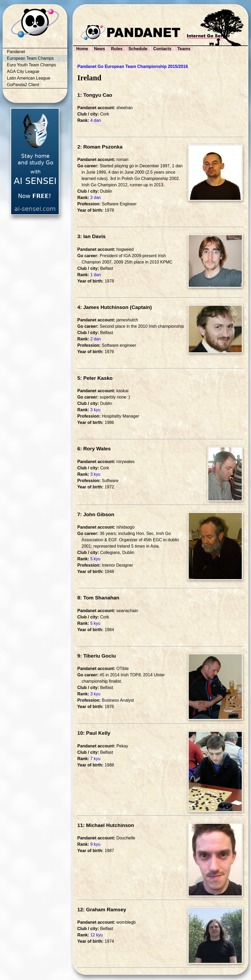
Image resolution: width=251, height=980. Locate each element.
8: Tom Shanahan (98, 598)
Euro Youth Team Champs (32, 65)
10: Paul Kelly (94, 733)
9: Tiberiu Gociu (97, 656)
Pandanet (16, 52)
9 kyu (95, 844)
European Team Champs (30, 58)
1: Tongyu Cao (95, 95)
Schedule (138, 49)
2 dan (96, 339)
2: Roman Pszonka (100, 147)
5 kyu (95, 559)
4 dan (96, 120)
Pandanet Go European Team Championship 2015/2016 (133, 66)
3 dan (96, 198)
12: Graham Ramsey (102, 910)
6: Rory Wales (94, 449)
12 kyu (97, 935)
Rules (117, 49)
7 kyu (95, 759)
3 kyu (95, 410)
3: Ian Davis (91, 236)
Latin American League (29, 78)
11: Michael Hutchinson (106, 825)
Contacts (162, 49)
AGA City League (23, 71)
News (100, 49)
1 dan (96, 275)
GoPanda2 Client (23, 85)
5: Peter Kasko (95, 378)
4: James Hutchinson (103, 307)
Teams (184, 49)
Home (82, 49)
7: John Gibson (96, 514)
